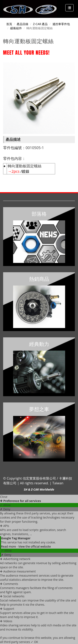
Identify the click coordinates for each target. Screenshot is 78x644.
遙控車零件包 (61, 24)
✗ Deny (5, 509)
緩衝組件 (16, 28)
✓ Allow (5, 505)
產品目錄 (22, 24)
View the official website (35, 546)
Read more (9, 546)
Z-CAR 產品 (40, 24)
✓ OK (34, 642)
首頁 (9, 24)
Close (4, 497)
